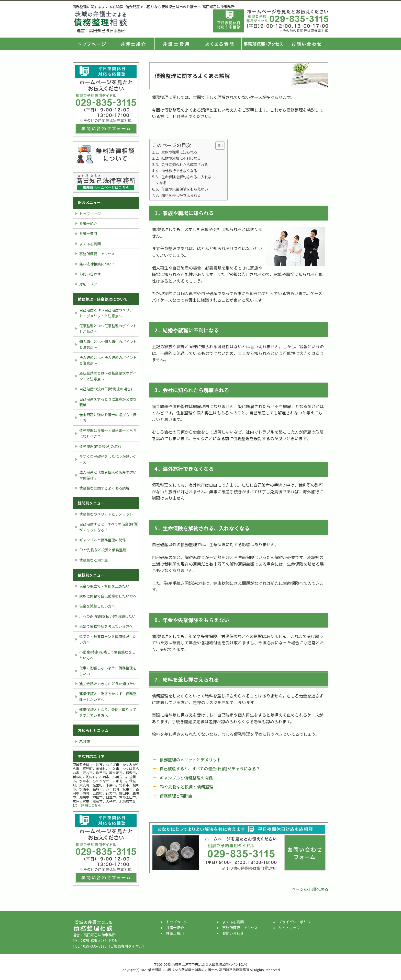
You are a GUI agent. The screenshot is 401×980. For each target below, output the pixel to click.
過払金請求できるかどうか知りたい (108, 684)
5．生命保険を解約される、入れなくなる (184, 180)
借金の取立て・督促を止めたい (104, 586)
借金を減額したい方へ (97, 606)
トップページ (92, 44)
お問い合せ (307, 44)
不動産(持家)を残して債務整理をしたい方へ (107, 655)
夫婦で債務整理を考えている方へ (106, 626)
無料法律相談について (97, 264)
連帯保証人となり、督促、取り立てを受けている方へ (108, 712)
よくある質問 (220, 44)
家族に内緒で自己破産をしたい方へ (108, 596)
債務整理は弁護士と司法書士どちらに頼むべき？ (108, 433)
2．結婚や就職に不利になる (178, 158)
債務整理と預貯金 (176, 796)
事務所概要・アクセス (263, 44)
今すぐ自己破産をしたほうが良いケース (108, 459)
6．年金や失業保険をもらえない (182, 189)
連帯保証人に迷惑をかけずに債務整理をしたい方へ (108, 696)
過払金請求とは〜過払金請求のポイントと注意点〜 (108, 376)
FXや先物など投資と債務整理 (186, 787)
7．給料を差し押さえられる (178, 195)
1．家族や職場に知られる (176, 152)
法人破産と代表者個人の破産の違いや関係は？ (108, 475)
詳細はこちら (91, 805)
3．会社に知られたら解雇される (182, 164)
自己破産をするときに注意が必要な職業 (108, 402)
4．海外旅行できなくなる (176, 171)
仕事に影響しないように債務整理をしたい (108, 671)
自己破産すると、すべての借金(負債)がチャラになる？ (210, 768)
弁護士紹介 (133, 44)
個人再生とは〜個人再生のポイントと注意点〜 (108, 344)
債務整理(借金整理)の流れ (100, 446)
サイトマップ (289, 928)
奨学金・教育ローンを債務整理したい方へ (108, 639)
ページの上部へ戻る (310, 889)
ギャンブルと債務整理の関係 (186, 778)
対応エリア (88, 284)
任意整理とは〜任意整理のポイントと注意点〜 (108, 329)
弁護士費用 (176, 44)
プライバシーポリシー (296, 922)
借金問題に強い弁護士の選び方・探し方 (108, 417)
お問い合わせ (90, 274)
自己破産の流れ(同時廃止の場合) (106, 389)
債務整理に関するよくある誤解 (104, 488)
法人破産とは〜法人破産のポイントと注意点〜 (108, 360)
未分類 (85, 741)
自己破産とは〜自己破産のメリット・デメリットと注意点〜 (106, 313)
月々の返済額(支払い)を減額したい (107, 616)
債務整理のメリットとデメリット (190, 760)
